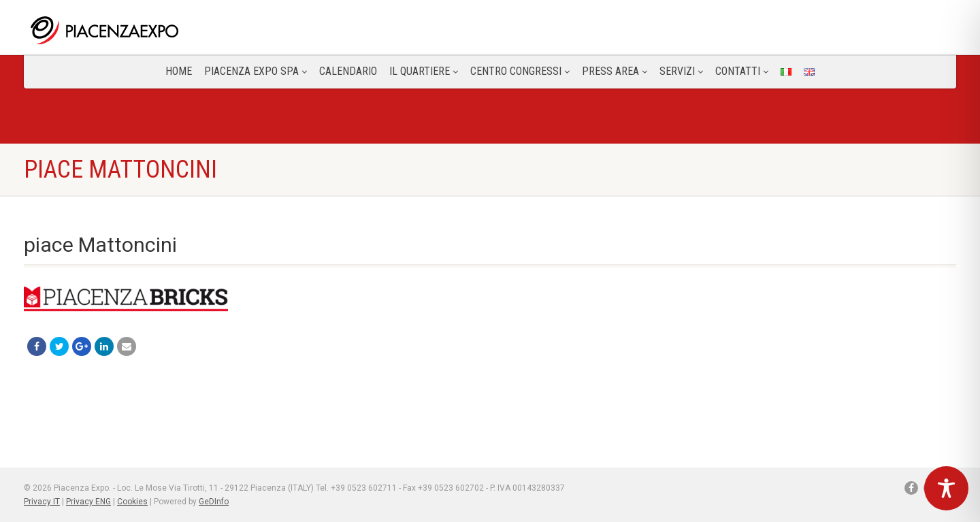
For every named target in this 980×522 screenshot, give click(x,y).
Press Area (615, 71)
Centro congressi (520, 71)
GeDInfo (214, 502)
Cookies (132, 502)
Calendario (348, 71)
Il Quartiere (424, 71)
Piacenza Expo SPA (256, 71)
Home (179, 71)
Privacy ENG (88, 502)
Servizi (681, 71)
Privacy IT (42, 502)
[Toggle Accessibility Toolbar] (946, 488)
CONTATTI (742, 71)
